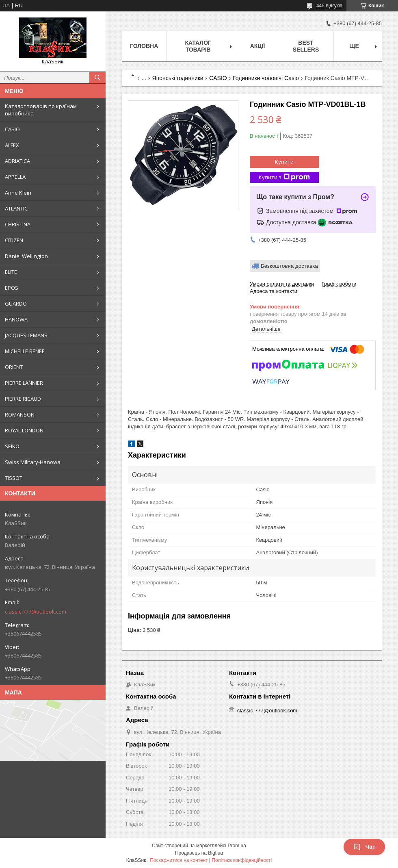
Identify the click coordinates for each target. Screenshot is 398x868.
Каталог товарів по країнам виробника (41, 110)
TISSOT (14, 478)
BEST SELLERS (306, 46)
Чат (364, 847)
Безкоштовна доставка (289, 266)
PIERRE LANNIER (24, 383)
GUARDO (16, 304)
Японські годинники (178, 78)
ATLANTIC (16, 208)
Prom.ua (237, 846)
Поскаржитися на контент (179, 860)
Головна (144, 46)
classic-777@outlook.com (36, 612)
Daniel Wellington (26, 256)
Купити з (284, 177)
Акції (258, 46)
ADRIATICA (17, 161)
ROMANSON (20, 414)
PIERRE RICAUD (23, 399)
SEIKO (12, 446)
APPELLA (15, 177)
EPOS (12, 288)
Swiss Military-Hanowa (33, 462)
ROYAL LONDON (24, 430)
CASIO (12, 129)
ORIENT (14, 367)
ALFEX (12, 145)
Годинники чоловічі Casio (266, 78)
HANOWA (16, 319)
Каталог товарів (198, 46)
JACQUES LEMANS (26, 335)
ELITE (11, 272)
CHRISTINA (18, 224)
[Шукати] (97, 78)
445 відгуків (329, 6)
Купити (284, 162)
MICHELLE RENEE (25, 351)
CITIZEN (14, 240)
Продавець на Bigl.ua (199, 853)
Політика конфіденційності (242, 860)
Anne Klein (18, 193)
